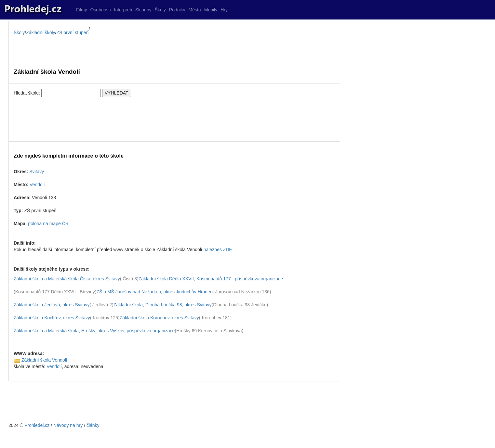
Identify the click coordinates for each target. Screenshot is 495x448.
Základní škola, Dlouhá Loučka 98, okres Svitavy (163, 305)
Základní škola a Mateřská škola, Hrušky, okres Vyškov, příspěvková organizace (94, 331)
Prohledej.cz (37, 425)
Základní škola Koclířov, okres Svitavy (52, 318)
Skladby (143, 10)
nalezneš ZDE (218, 250)
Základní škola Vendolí (44, 360)
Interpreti (123, 10)
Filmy (81, 10)
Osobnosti (100, 10)
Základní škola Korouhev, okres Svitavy (159, 318)
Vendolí (37, 185)
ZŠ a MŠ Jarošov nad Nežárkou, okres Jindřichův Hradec (154, 292)
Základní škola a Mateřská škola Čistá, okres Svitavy (67, 279)
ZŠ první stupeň (73, 32)
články (93, 425)
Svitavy (37, 172)
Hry (224, 10)
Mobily (211, 10)
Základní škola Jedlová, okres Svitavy (52, 305)
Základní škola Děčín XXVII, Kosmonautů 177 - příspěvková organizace (211, 279)
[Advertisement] (174, 122)
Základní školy (40, 32)
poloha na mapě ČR (48, 224)
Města (195, 10)
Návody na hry (68, 425)
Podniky (177, 10)
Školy (160, 10)
